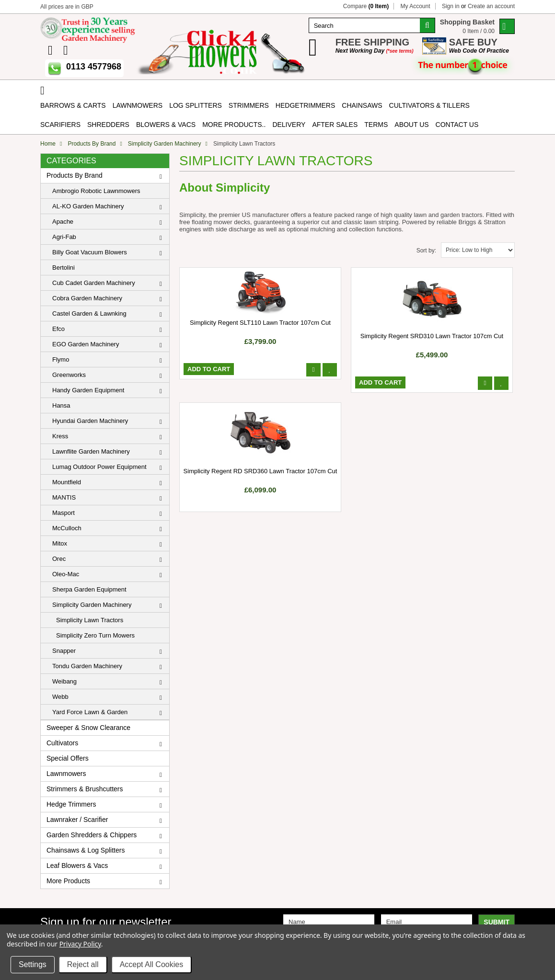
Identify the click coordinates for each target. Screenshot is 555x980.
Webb (60, 697)
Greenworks (69, 375)
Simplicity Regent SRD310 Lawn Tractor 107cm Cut (432, 336)
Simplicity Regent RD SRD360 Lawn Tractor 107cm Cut (260, 471)
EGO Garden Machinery (86, 344)
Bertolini (64, 268)
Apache (63, 222)
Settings (33, 964)
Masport (64, 513)
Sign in (451, 6)
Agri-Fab (64, 237)
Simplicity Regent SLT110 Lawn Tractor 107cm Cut (260, 323)
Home (48, 144)
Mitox (60, 543)
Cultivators (62, 743)
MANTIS (64, 497)
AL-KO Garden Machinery (88, 206)
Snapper (64, 651)
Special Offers (68, 758)
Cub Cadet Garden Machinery (94, 283)
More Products (68, 881)
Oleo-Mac (66, 574)
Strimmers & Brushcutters (85, 789)
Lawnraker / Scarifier (77, 820)
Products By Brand (92, 144)
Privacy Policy (80, 944)
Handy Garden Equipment (88, 390)
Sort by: (426, 251)
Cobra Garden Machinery (87, 298)
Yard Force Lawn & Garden (90, 712)
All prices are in (67, 7)
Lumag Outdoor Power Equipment (99, 467)
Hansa (61, 405)
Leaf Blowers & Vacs (77, 866)
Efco (58, 329)
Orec (59, 559)
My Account (416, 6)
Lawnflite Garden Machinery (91, 451)
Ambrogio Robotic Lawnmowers (96, 191)
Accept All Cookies (152, 964)
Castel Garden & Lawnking (89, 313)
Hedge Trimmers (71, 804)
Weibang (64, 681)
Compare (366, 6)
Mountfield (67, 482)
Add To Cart (209, 369)
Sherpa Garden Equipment (89, 589)
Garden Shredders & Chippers (92, 835)
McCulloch (67, 528)
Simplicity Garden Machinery (165, 144)
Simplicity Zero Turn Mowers (95, 635)
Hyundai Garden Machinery (90, 421)
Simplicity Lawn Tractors (90, 620)
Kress (60, 436)
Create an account (491, 6)
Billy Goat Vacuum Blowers (90, 252)
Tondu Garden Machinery (87, 666)
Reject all (83, 964)
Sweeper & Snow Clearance (88, 728)
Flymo (61, 359)
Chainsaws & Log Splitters (86, 850)
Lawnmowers (66, 774)
